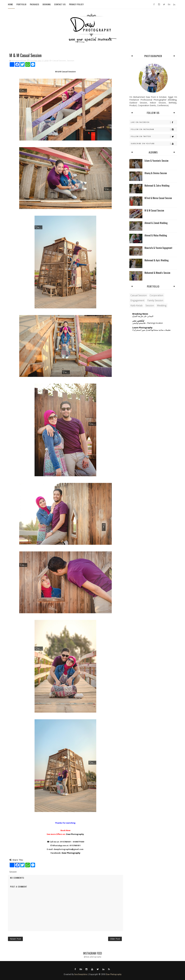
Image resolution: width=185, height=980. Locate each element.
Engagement (137, 300)
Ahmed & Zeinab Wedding (156, 223)
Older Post (115, 939)
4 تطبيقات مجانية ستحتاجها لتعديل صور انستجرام (152, 330)
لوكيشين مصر (138, 321)
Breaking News (140, 314)
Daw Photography (75, 834)
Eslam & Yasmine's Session (156, 161)
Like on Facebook (154, 122)
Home (10, 4)
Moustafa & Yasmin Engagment (158, 248)
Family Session (155, 300)
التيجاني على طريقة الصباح (143, 316)
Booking (47, 4)
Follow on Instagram (154, 129)
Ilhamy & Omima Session (156, 173)
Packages (35, 4)
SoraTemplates (81, 974)
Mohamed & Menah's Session (157, 273)
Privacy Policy (76, 4)
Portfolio (21, 4)
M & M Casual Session (154, 210)
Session (71, 61)
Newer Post (15, 939)
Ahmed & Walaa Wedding (156, 235)
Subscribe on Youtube (154, 144)
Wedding (162, 305)
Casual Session (59, 61)
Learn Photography (142, 328)
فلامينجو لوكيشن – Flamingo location (148, 323)
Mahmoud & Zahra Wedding (157, 186)
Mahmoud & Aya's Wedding (157, 260)
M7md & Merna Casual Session (158, 198)
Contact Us (60, 4)
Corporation (156, 295)
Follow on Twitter (154, 137)
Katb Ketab (137, 305)
